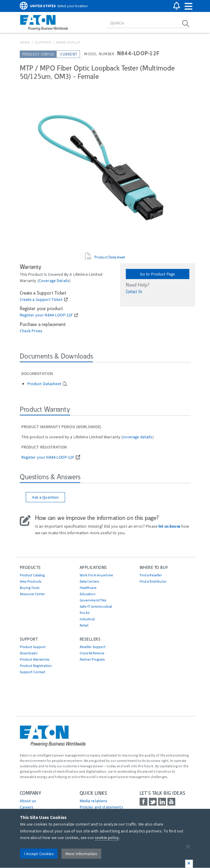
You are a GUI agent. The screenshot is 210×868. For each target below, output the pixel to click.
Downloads (29, 653)
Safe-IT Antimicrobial (96, 606)
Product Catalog (32, 575)
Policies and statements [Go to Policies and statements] (101, 807)
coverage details (54, 281)
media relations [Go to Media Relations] (94, 801)
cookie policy (107, 838)
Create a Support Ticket (41, 300)
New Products (31, 581)
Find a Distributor (153, 581)
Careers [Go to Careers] (27, 807)
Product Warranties (35, 659)
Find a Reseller (151, 575)
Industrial (87, 619)
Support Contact (33, 672)
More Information (81, 854)
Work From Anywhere (96, 575)
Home (25, 42)
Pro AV (85, 613)
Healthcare (88, 588)
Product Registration (36, 666)
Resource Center (33, 594)
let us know (169, 526)
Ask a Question (46, 497)
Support (43, 42)
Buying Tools (30, 588)
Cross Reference (92, 653)
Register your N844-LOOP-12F (46, 315)
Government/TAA (93, 600)
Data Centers (90, 581)
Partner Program (92, 659)
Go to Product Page (158, 274)
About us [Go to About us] (28, 801)
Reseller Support (93, 647)
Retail (84, 625)
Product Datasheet (110, 257)
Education (88, 594)
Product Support (33, 647)
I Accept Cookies (39, 854)
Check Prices (31, 331)
